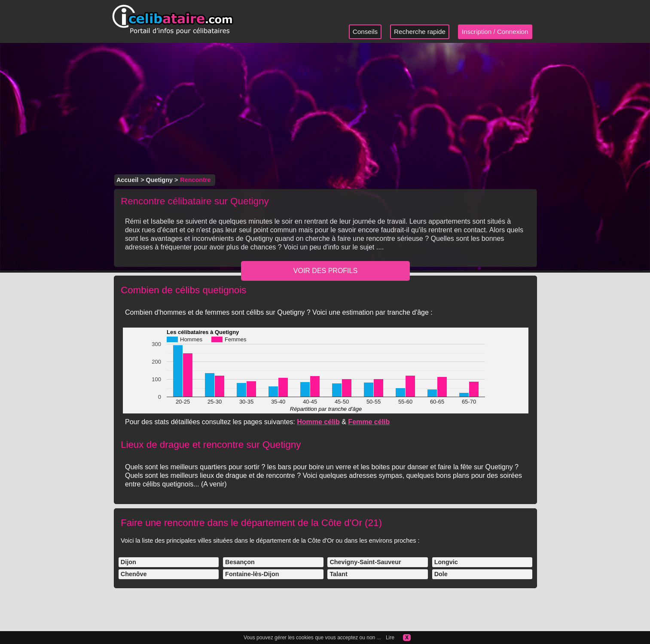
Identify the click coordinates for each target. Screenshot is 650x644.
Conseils (365, 32)
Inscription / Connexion (495, 32)
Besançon (240, 562)
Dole (441, 574)
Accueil (127, 180)
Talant (338, 574)
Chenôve (134, 574)
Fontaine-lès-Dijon (252, 574)
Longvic (446, 562)
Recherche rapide (420, 32)
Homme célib (318, 422)
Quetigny (159, 180)
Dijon (128, 562)
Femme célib (369, 422)
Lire (390, 638)
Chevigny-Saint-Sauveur (365, 562)
